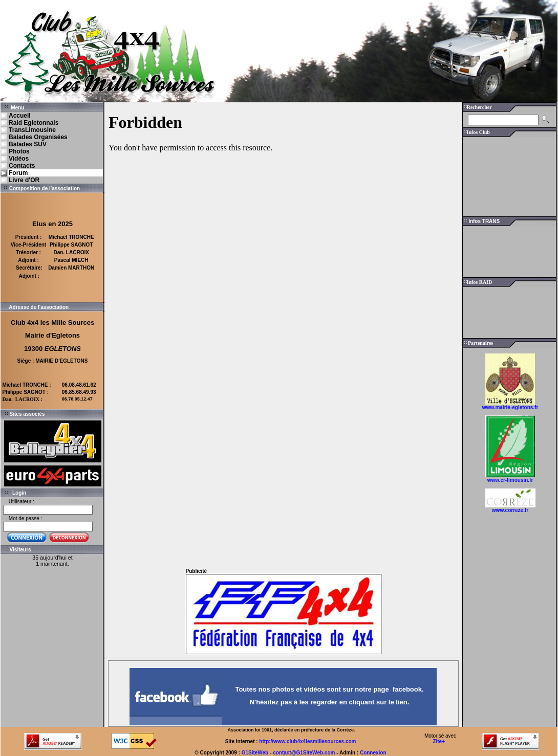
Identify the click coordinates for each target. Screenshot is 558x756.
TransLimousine (32, 130)
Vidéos (19, 159)
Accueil (20, 116)
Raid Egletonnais (34, 123)
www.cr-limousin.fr (510, 480)
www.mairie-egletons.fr (510, 407)
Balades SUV (28, 144)
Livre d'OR (24, 180)
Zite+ (439, 741)
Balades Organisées (38, 137)
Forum (18, 173)
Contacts (22, 166)
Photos (19, 151)
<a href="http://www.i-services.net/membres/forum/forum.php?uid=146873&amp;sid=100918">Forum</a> (283, 332)
